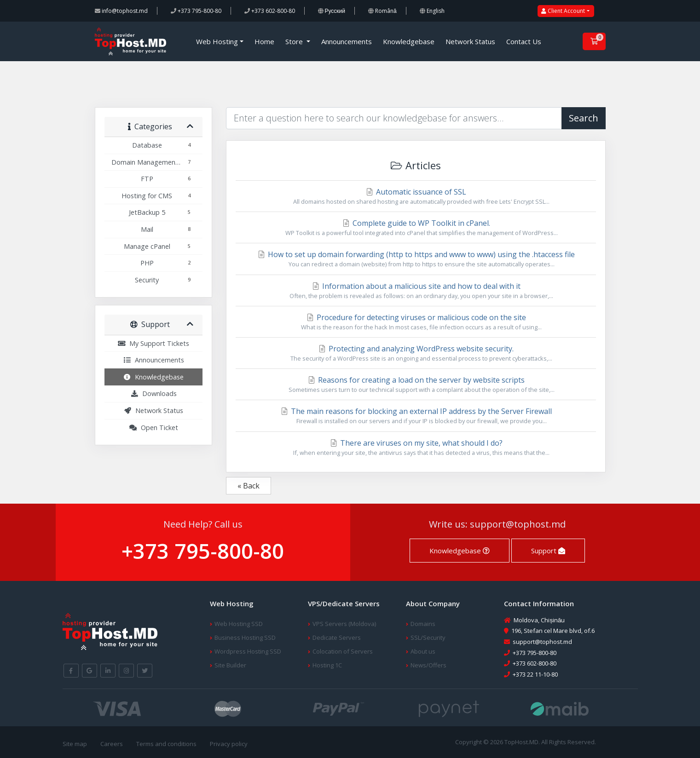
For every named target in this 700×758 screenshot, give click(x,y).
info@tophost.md (121, 11)
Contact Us (524, 41)
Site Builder (230, 665)
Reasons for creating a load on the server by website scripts (416, 385)
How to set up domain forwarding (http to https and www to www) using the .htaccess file (416, 259)
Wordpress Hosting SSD (248, 651)
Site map (75, 744)
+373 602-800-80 (270, 11)
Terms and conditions (166, 744)
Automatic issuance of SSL (416, 196)
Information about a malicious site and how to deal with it (416, 291)
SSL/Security (428, 637)
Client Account (563, 11)
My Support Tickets (153, 343)
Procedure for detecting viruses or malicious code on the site (416, 322)
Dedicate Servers (337, 637)
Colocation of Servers (343, 651)
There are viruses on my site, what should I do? (416, 448)
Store (295, 41)
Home (264, 41)
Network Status (470, 41)
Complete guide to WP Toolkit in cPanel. (416, 228)
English (432, 11)
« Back (249, 486)
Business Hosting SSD (245, 637)
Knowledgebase (409, 41)
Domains (423, 624)
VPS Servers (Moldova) (344, 624)
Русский (332, 11)
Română (382, 11)
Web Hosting (217, 41)
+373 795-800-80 (196, 11)
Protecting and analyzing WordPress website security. (416, 353)
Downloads (153, 393)
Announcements (347, 41)
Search (584, 118)
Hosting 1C (327, 665)
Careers (112, 744)
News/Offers (428, 665)
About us (423, 651)
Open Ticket (153, 428)
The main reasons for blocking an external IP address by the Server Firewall (416, 416)
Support (548, 551)
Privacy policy (229, 744)
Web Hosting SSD (239, 624)
